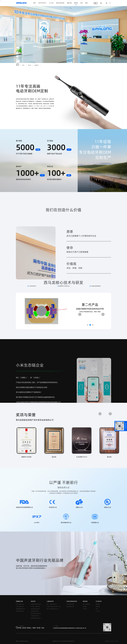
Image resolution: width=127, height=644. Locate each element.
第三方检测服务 (86, 604)
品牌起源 (36, 65)
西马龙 (76, 3)
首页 (35, 3)
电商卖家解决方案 (20, 611)
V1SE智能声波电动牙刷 (36, 604)
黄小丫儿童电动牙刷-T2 (52, 604)
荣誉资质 (98, 607)
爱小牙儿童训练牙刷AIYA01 (53, 609)
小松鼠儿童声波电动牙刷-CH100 (54, 607)
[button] (80, 314)
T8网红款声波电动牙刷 (36, 618)
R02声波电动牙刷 (70, 604)
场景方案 (69, 3)
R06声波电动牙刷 (70, 607)
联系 (86, 3)
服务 (97, 609)
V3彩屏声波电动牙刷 (35, 609)
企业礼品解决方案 (20, 607)
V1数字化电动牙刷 (35, 611)
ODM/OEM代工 (42, 3)
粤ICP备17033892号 (24, 641)
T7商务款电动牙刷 (35, 616)
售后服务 (85, 607)
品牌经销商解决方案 (20, 609)
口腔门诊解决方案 (20, 604)
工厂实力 (51, 3)
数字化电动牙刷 (60, 3)
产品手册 (85, 609)
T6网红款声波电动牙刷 (36, 614)
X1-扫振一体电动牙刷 (35, 607)
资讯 (82, 3)
